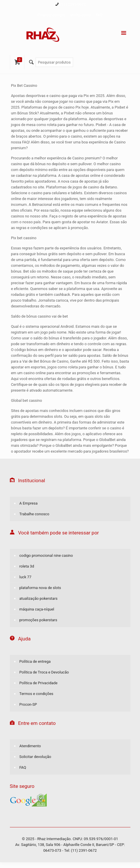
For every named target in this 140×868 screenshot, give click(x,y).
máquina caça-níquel (37, 609)
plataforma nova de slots (40, 588)
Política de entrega (35, 661)
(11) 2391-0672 (73, 4)
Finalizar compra (51, 15)
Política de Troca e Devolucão (44, 672)
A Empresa (29, 503)
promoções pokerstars (38, 620)
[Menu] (124, 33)
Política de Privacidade (39, 683)
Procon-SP (28, 704)
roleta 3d (27, 566)
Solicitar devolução (35, 757)
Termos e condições (36, 694)
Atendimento (30, 746)
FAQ (99, 15)
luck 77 (26, 577)
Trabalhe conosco (34, 514)
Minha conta (80, 15)
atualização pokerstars (39, 598)
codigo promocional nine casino (46, 555)
